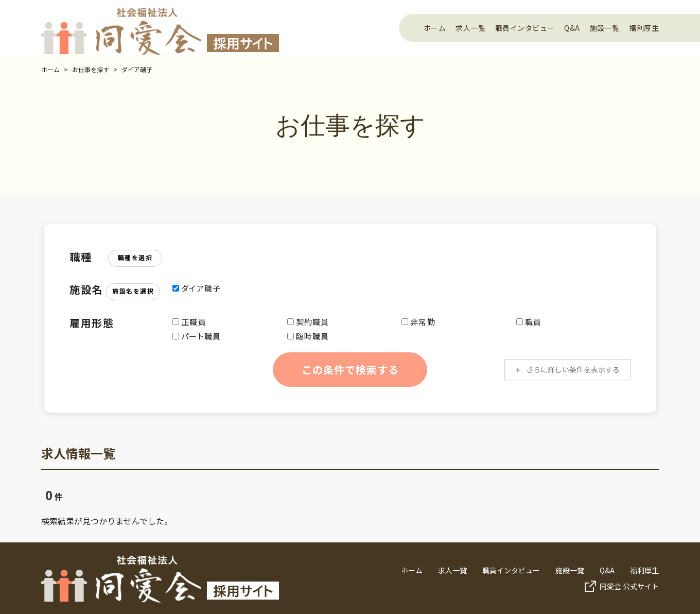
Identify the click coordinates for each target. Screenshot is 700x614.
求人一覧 (470, 28)
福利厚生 (644, 28)
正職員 (189, 322)
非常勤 (418, 322)
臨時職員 (308, 336)
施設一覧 (605, 28)
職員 (529, 322)
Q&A (572, 28)
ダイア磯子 (137, 69)
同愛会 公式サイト (629, 586)
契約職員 (308, 322)
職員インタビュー (525, 28)
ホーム (435, 28)
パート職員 (197, 336)
